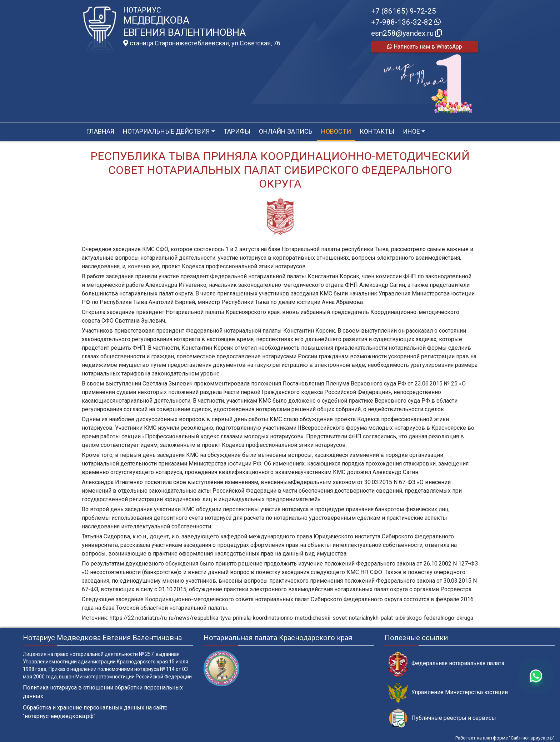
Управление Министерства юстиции (448, 693)
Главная (100, 131)
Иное (411, 131)
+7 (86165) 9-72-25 (404, 11)
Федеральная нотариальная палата (446, 664)
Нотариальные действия (166, 131)
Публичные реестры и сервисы (442, 718)
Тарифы (237, 131)
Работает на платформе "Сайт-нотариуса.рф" (505, 738)
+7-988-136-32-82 (406, 22)
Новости (336, 131)
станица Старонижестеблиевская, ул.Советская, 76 (202, 43)
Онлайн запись (286, 131)
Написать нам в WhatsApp (425, 47)
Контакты (377, 131)
